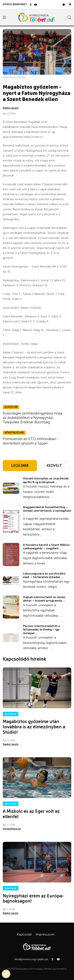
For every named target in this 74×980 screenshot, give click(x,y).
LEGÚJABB (20, 466)
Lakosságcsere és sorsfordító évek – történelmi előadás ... (44, 575)
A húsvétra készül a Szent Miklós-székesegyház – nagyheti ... (47, 547)
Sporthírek (11, 714)
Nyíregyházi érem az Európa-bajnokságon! (33, 899)
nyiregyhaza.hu (12, 829)
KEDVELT (54, 466)
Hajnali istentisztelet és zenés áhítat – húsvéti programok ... (44, 599)
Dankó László (11, 108)
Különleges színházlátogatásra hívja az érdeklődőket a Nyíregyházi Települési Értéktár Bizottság (32, 418)
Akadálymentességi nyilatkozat (31, 959)
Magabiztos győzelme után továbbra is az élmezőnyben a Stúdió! (34, 727)
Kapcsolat (24, 934)
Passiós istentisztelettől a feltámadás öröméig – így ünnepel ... (42, 629)
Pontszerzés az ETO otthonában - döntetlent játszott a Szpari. (31, 441)
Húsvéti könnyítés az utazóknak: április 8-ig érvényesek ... (46, 480)
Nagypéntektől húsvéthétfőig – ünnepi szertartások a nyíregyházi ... (47, 511)
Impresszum (45, 934)
